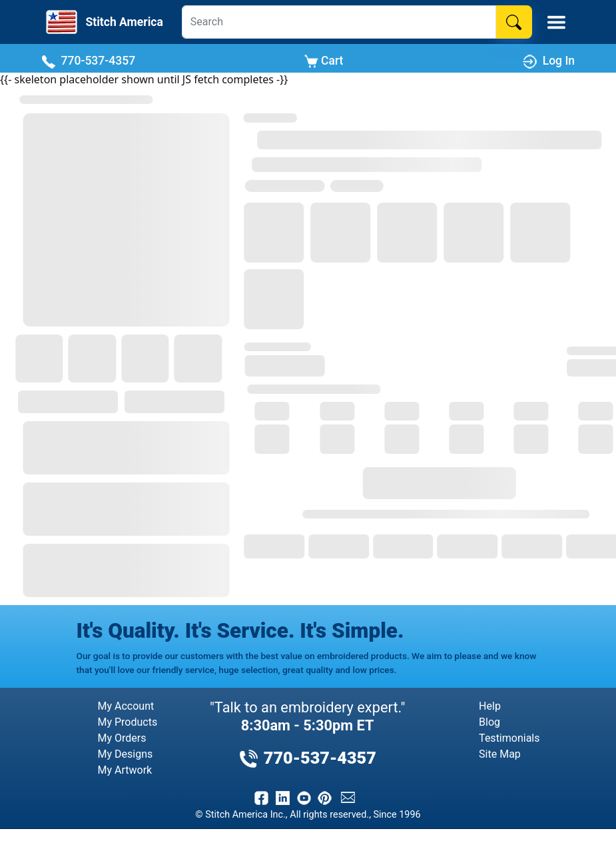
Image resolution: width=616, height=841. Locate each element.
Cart (324, 61)
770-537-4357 (88, 61)
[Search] (339, 22)
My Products (128, 722)
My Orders (122, 738)
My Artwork (125, 770)
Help (490, 706)
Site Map (500, 754)
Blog (489, 722)
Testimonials (509, 738)
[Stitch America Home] (103, 22)
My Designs (126, 754)
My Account (126, 706)
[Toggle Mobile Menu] (556, 22)
